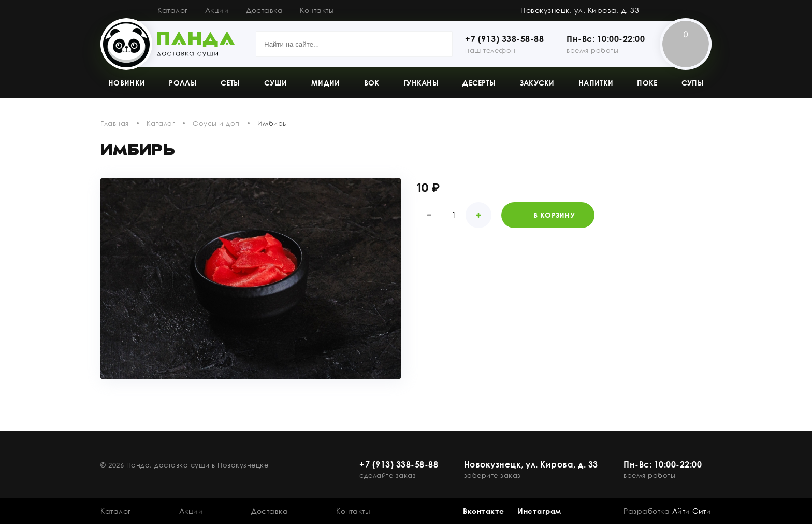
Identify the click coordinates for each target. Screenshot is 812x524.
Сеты (230, 83)
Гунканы (421, 83)
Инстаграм (540, 511)
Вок (372, 83)
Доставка (264, 10)
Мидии (326, 83)
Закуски (537, 83)
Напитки (596, 83)
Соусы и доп (216, 123)
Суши (276, 83)
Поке (647, 83)
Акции (217, 10)
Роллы (183, 83)
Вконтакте (484, 511)
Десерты (479, 83)
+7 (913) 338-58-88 (504, 39)
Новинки (127, 83)
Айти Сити (692, 511)
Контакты (317, 10)
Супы (693, 83)
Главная (115, 123)
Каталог (173, 10)
